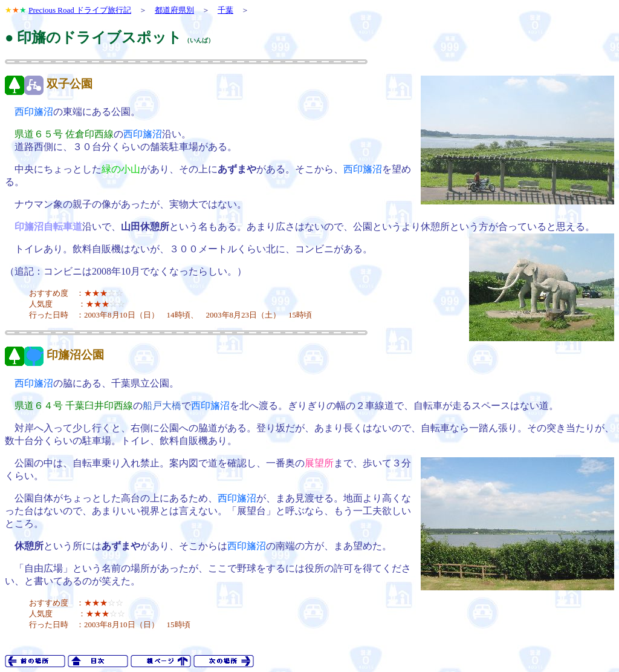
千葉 (225, 10)
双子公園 (70, 84)
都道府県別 (174, 10)
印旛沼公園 (75, 355)
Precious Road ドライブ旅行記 (80, 10)
